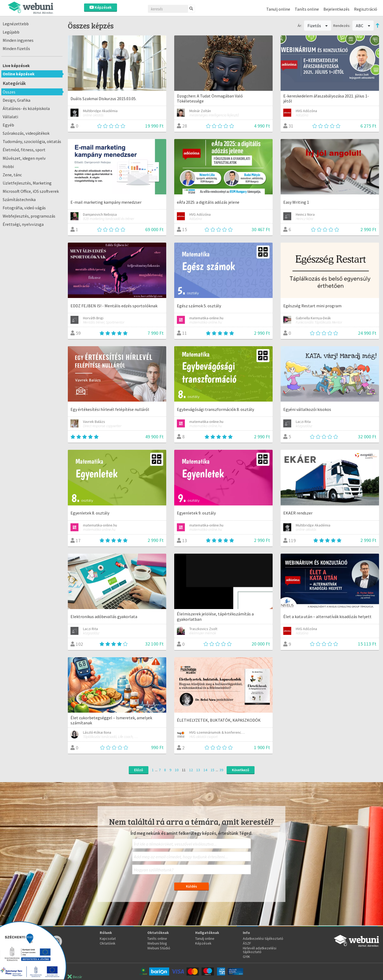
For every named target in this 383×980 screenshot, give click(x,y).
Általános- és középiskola (26, 108)
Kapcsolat (108, 938)
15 (213, 770)
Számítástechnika (19, 199)
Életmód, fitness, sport (24, 150)
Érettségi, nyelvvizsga (23, 224)
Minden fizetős (16, 48)
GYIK (246, 957)
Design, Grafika (16, 100)
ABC (363, 26)
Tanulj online (278, 9)
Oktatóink (108, 943)
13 (198, 770)
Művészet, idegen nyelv (24, 158)
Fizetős (318, 26)
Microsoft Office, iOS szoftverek (31, 191)
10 (177, 770)
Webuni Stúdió (159, 948)
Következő (241, 770)
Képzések (101, 7)
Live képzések (16, 66)
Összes (9, 92)
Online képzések (19, 74)
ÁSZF (247, 943)
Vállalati (10, 117)
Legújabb (11, 32)
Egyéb (8, 125)
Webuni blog (157, 943)
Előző (139, 770)
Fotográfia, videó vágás (24, 208)
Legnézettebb (16, 24)
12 (191, 770)
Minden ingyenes (18, 40)
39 (221, 770)
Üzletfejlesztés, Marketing (27, 183)
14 (205, 770)
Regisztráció (366, 9)
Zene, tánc (12, 175)
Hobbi (8, 166)
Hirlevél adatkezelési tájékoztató (260, 950)
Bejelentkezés (336, 9)
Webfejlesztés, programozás (29, 216)
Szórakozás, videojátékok (26, 133)
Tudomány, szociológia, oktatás (32, 141)
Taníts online (307, 9)
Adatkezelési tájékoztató (263, 938)
